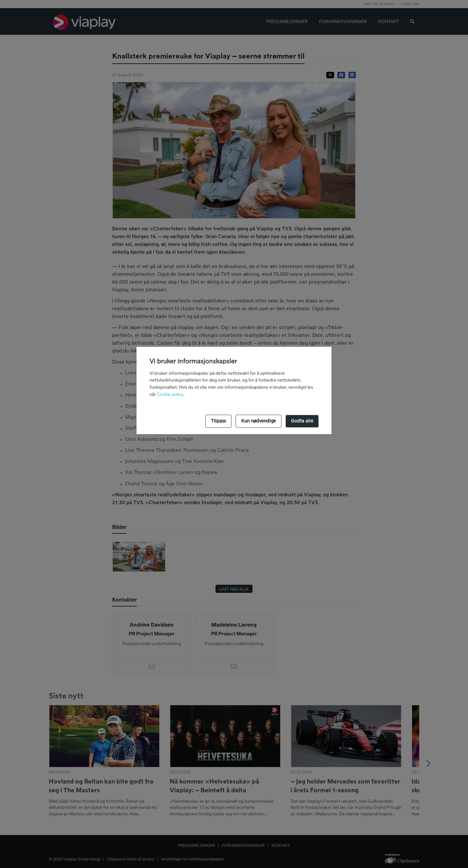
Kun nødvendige (259, 421)
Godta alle (302, 421)
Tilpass (218, 421)
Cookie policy (170, 395)
